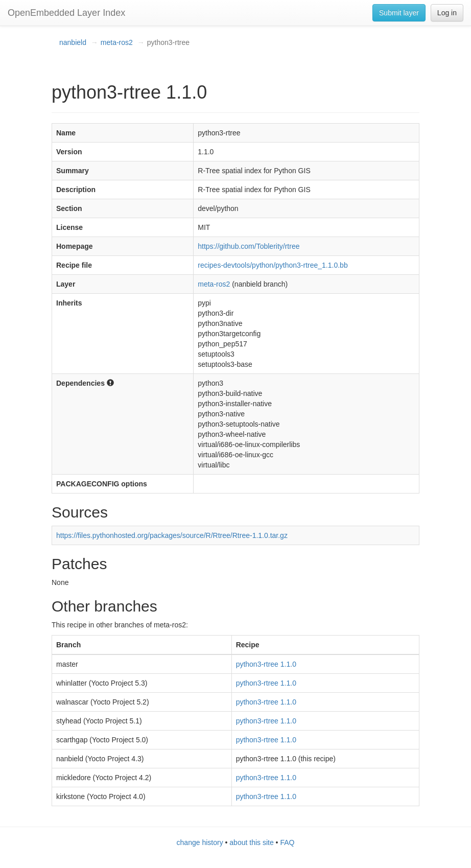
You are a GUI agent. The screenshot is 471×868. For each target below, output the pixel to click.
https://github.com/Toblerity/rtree (249, 246)
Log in (447, 13)
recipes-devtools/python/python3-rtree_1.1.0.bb (273, 265)
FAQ (287, 842)
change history (200, 842)
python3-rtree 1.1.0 (266, 664)
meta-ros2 (117, 42)
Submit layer (399, 13)
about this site (251, 842)
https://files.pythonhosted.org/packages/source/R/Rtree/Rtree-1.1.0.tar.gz (172, 535)
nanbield (73, 42)
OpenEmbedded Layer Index (66, 13)
